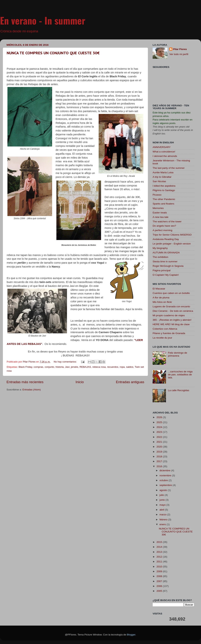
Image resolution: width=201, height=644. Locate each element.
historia (60, 367)
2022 (160, 437)
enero (163, 524)
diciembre (165, 470)
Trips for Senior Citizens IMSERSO (172, 235)
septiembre (166, 485)
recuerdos (113, 367)
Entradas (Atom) (32, 390)
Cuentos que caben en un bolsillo (171, 293)
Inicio (80, 382)
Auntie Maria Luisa (163, 172)
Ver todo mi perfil (179, 54)
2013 (160, 552)
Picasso (157, 195)
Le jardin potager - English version (172, 244)
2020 (160, 447)
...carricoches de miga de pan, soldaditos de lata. (180, 375)
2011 (160, 562)
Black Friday (25, 367)
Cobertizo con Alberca (165, 329)
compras (39, 367)
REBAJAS (85, 367)
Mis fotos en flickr (162, 302)
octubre (164, 480)
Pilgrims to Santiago (164, 190)
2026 (160, 417)
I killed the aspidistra (164, 186)
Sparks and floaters (163, 204)
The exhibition (160, 257)
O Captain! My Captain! (166, 275)
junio (162, 500)
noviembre (166, 475)
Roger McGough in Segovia (168, 266)
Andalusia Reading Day (166, 239)
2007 (160, 581)
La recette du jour (162, 338)
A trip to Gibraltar (162, 177)
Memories (158, 208)
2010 (160, 567)
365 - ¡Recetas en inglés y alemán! (172, 320)
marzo (163, 515)
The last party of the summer (169, 168)
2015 (160, 542)
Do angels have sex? (164, 226)
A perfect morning (162, 230)
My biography (160, 248)
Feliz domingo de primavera (177, 354)
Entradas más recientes (25, 382)
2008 (160, 576)
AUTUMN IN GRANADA (166, 253)
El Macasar (159, 289)
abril (162, 510)
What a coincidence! (164, 152)
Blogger (131, 635)
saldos (130, 367)
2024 (160, 427)
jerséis (75, 367)
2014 (160, 547)
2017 (160, 461)
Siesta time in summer (165, 261)
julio (162, 495)
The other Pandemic (164, 199)
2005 (160, 591)
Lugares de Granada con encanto (171, 306)
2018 (160, 457)
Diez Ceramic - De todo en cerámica (173, 311)
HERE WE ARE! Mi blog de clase (171, 324)
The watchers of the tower (167, 222)
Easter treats (160, 213)
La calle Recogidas (178, 390)
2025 (160, 422)
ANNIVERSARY (162, 147)
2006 (160, 586)
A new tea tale (161, 217)
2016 (160, 466)
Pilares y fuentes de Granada (169, 333)
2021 (160, 442)
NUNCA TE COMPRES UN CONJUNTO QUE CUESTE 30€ (53, 53)
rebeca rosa (99, 367)
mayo (163, 505)
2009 (160, 571)
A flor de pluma (161, 298)
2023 (160, 432)
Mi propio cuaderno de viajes (169, 315)
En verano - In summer (43, 20)
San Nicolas (159, 181)
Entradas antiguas (130, 382)
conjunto (49, 367)
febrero (164, 520)
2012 (160, 557)
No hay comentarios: (66, 362)
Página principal (162, 270)
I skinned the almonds (165, 156)
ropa (122, 367)
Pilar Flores (180, 49)
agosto (164, 490)
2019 (160, 452)
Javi (67, 367)
